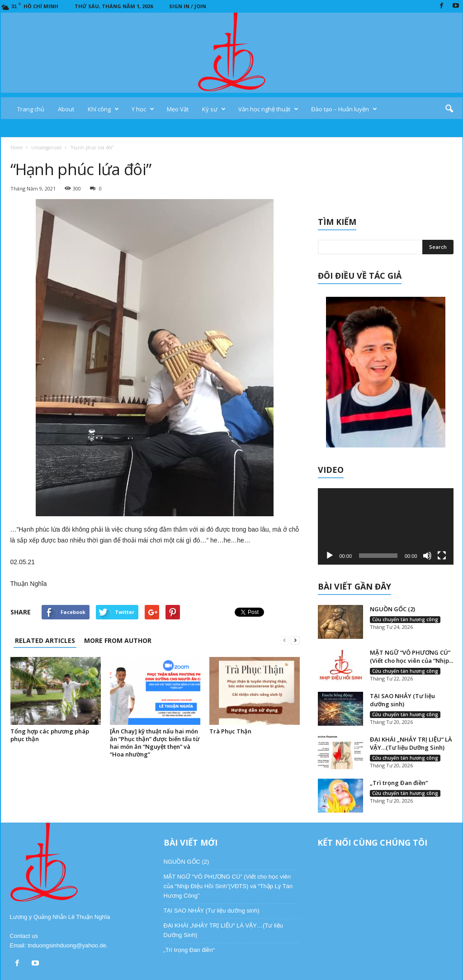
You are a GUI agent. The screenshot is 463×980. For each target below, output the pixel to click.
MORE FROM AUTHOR (118, 640)
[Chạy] (330, 556)
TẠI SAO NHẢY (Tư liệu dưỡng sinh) (402, 700)
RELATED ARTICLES (45, 640)
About (66, 109)
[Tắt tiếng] (427, 556)
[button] (449, 109)
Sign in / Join (188, 6)
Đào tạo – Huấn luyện (344, 109)
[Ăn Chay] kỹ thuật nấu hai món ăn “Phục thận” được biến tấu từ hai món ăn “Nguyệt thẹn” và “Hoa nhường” (155, 743)
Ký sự (214, 109)
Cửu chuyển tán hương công (405, 619)
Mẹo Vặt (178, 109)
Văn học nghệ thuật (268, 109)
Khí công (103, 109)
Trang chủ (31, 109)
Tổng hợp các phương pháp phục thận (50, 735)
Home (17, 147)
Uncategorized (46, 147)
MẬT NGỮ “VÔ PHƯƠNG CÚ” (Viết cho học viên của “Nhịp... (411, 657)
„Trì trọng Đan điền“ (399, 783)
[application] (386, 526)
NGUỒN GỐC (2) (392, 609)
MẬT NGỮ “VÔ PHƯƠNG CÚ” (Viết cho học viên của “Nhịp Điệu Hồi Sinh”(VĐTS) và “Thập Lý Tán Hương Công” (228, 886)
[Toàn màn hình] (442, 556)
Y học (143, 109)
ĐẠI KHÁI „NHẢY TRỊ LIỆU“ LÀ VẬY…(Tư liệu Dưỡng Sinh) (411, 743)
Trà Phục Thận (230, 731)
